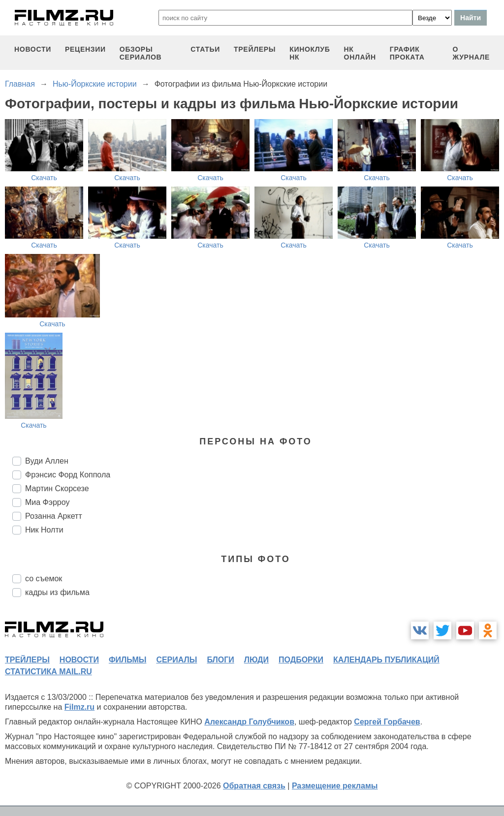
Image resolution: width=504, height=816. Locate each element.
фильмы (127, 660)
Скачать (44, 178)
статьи (205, 49)
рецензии (85, 49)
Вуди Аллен (47, 461)
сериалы (176, 660)
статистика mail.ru (48, 672)
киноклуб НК (310, 53)
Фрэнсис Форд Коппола (68, 475)
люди (256, 660)
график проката (407, 53)
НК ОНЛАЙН (360, 53)
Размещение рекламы (335, 786)
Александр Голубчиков (249, 722)
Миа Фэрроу (47, 502)
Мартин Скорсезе (57, 488)
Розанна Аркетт (54, 516)
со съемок (44, 579)
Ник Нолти (44, 530)
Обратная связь (254, 786)
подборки (301, 660)
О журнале (471, 53)
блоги (220, 660)
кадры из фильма (57, 592)
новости (33, 49)
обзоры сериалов (141, 53)
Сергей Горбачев (387, 722)
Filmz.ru (79, 707)
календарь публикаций (386, 660)
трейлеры (255, 49)
